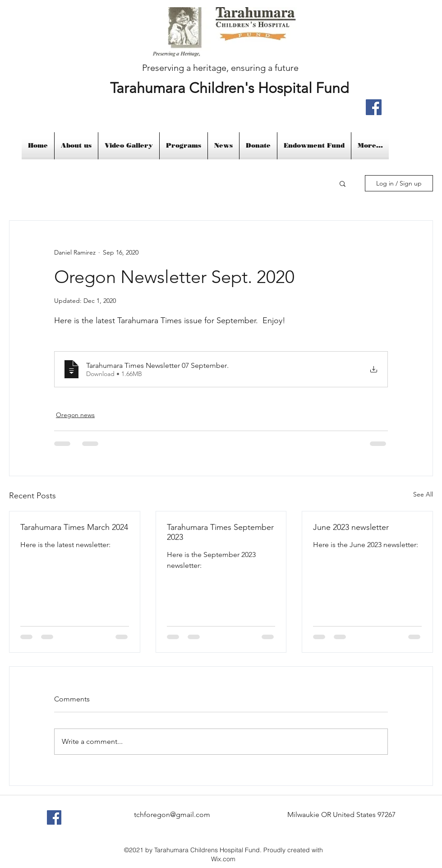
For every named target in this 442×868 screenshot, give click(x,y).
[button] (343, 183)
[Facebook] (374, 107)
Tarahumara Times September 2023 (220, 532)
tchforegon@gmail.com (172, 815)
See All (423, 494)
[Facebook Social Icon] (54, 817)
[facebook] (428, 19)
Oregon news (75, 415)
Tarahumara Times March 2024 (74, 527)
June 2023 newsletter (351, 527)
